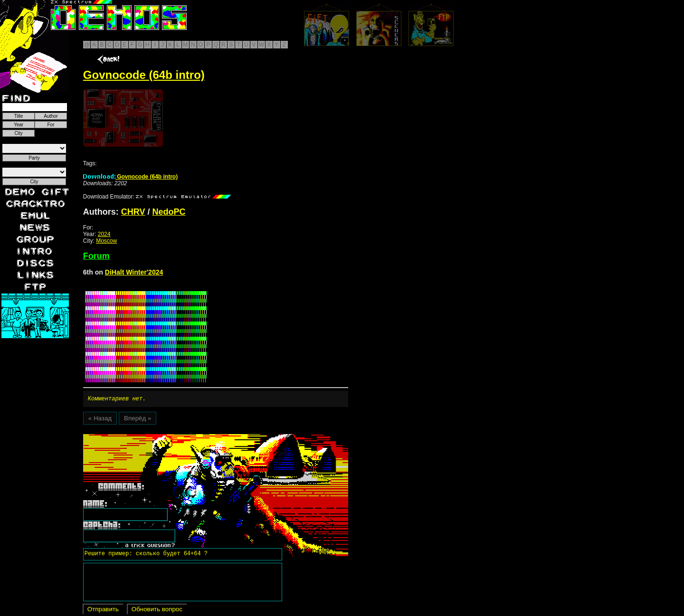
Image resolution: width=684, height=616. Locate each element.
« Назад (100, 420)
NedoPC (169, 212)
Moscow (106, 241)
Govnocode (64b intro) (130, 177)
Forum (96, 256)
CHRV (133, 212)
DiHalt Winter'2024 (134, 272)
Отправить (103, 611)
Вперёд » (138, 420)
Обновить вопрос (157, 611)
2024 (104, 234)
